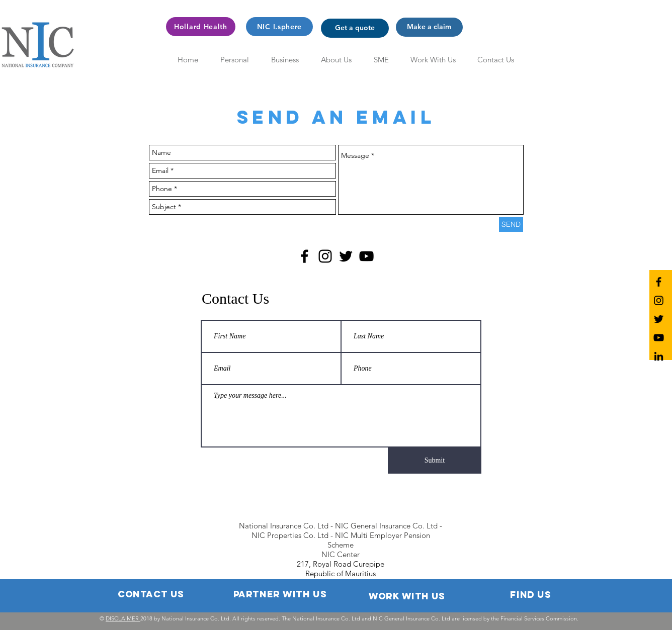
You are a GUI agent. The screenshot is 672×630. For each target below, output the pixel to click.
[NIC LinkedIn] (659, 356)
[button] (355, 28)
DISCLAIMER (123, 618)
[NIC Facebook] (659, 282)
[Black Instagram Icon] (325, 256)
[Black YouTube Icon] (366, 256)
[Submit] (435, 461)
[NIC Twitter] (659, 319)
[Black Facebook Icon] (305, 256)
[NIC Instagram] (659, 300)
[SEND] (511, 224)
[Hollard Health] (201, 27)
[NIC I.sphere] (279, 27)
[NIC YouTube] (659, 338)
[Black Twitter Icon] (346, 256)
